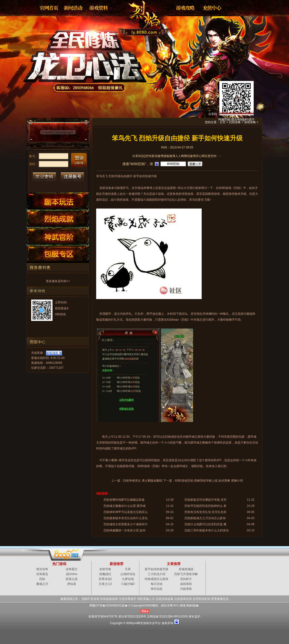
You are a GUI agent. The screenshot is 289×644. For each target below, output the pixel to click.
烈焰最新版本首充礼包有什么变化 (126, 518)
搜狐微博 (169, 156)
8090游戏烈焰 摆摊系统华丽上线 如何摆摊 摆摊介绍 (209, 481)
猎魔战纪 (105, 574)
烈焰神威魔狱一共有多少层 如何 (125, 530)
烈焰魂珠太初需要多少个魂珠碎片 (126, 524)
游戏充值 (210, 8)
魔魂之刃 (42, 584)
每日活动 (157, 584)
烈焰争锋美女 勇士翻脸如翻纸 (143, 481)
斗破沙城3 (128, 584)
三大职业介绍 (157, 574)
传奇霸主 (72, 569)
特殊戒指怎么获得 (157, 579)
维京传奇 (42, 569)
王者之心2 (105, 584)
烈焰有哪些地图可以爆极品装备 (124, 500)
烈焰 (141, 16)
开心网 (200, 156)
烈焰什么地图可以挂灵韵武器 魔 (205, 524)
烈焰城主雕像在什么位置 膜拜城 (125, 506)
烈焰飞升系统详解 (186, 574)
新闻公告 (74, 8)
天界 (128, 569)
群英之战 (72, 579)
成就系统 (186, 584)
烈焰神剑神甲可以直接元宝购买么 (126, 512)
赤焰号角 (105, 569)
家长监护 (195, 617)
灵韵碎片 (186, 579)
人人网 (180, 156)
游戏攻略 (185, 8)
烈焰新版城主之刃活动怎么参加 (205, 518)
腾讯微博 (190, 156)
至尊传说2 (105, 579)
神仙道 (72, 584)
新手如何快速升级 (157, 569)
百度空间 (210, 156)
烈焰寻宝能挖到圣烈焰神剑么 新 (205, 506)
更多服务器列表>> (58, 281)
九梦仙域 (128, 579)
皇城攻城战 (186, 569)
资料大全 (99, 8)
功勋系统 (186, 589)
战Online (72, 574)
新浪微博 (158, 156)
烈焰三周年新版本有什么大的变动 (207, 530)
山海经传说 (128, 574)
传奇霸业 (42, 574)
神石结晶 (157, 589)
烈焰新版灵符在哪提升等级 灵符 (205, 500)
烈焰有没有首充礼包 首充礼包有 (205, 512)
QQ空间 (146, 156)
